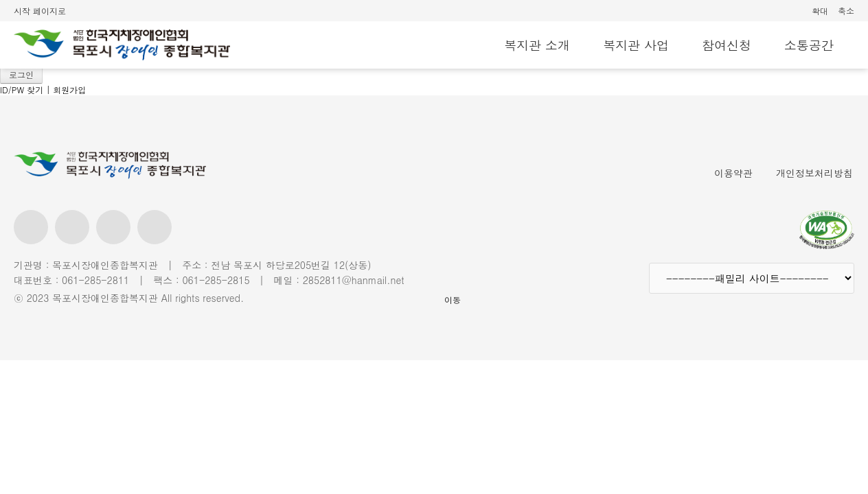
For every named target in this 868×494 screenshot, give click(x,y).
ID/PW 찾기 (22, 90)
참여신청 (727, 45)
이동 (453, 299)
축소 (846, 11)
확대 (820, 11)
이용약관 (733, 173)
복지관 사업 (636, 45)
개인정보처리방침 (814, 173)
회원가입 (69, 90)
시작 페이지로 (40, 11)
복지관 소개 (537, 45)
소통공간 (809, 45)
